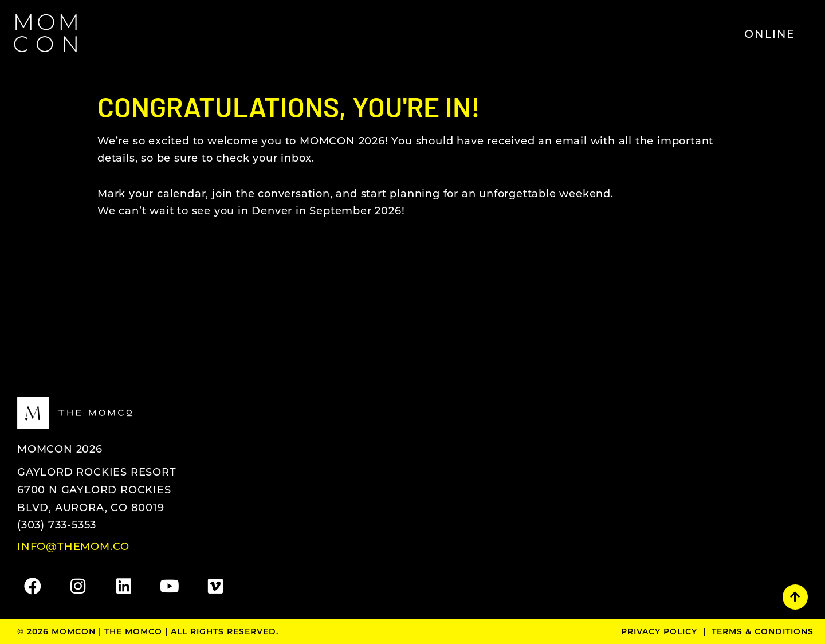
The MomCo (133, 631)
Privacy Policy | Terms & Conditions (717, 631)
